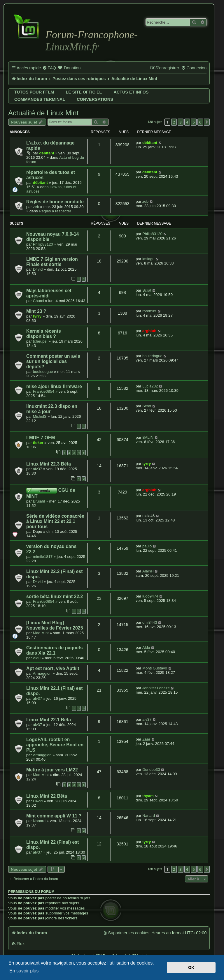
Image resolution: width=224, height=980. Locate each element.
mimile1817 (43, 557)
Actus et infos (131, 92)
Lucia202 (150, 386)
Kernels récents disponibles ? (44, 334)
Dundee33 (151, 770)
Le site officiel (84, 92)
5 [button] (194, 122)
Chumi (38, 301)
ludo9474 (150, 596)
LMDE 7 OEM (41, 438)
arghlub (149, 331)
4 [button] (187, 122)
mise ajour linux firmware (54, 386)
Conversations (95, 99)
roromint (149, 311)
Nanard (39, 821)
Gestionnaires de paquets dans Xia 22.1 (55, 650)
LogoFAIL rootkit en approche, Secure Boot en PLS (55, 745)
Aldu (37, 658)
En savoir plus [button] (24, 971)
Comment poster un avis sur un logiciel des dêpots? (53, 361)
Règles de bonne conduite (55, 202)
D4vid (38, 269)
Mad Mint (41, 633)
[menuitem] (49, 68)
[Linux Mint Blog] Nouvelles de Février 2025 (55, 625)
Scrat (147, 290)
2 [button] (174, 122)
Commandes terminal (40, 99)
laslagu (148, 259)
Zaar (146, 739)
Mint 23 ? (36, 311)
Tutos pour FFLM (34, 92)
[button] (207, 122)
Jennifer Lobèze (156, 688)
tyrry (37, 316)
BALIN (148, 437)
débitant (47, 153)
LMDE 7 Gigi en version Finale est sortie (52, 262)
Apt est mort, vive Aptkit (53, 668)
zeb (36, 207)
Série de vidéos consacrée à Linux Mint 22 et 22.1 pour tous (55, 521)
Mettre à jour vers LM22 (52, 770)
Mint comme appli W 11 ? (54, 816)
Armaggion (42, 673)
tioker (38, 443)
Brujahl (39, 501)
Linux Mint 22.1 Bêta (49, 720)
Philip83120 (43, 244)
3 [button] (180, 122)
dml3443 (150, 622)
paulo (147, 546)
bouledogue (43, 372)
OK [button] (191, 967)
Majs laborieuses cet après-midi (49, 293)
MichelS (40, 416)
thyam (148, 796)
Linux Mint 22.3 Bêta (49, 464)
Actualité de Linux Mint (43, 113)
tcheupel (40, 341)
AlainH (148, 571)
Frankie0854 (44, 391)
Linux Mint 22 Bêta (47, 796)
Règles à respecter (55, 211)
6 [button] (200, 122)
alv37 (38, 469)
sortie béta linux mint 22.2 (55, 596)
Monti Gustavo (155, 668)
